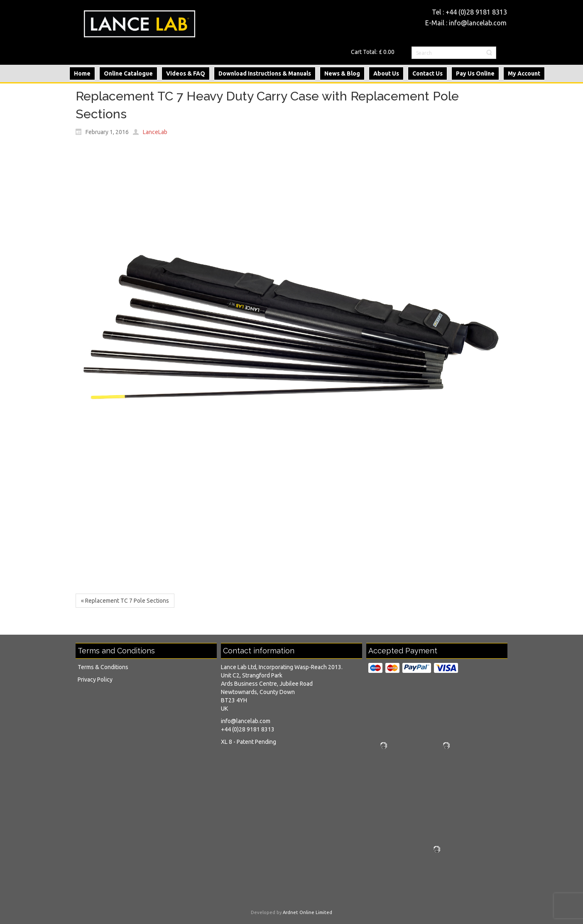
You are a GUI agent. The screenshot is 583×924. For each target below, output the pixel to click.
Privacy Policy (95, 680)
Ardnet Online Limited (307, 912)
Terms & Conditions (103, 667)
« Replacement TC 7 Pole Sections (125, 601)
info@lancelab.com (478, 23)
